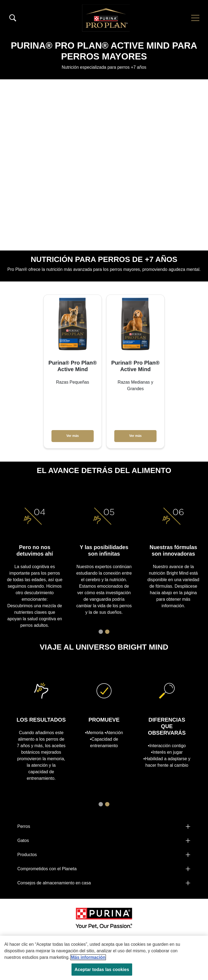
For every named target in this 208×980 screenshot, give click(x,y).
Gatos (23, 840)
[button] (195, 18)
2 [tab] (107, 632)
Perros (24, 826)
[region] (104, 958)
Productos (27, 855)
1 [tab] (101, 632)
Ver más (73, 436)
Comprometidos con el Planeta (47, 869)
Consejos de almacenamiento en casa (54, 883)
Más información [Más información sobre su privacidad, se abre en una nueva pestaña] (88, 957)
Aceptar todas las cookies (102, 970)
